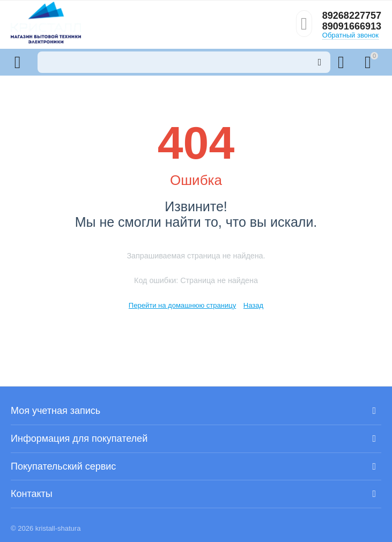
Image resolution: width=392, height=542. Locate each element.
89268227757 (352, 16)
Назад (253, 305)
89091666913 (352, 26)
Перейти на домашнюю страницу (182, 305)
